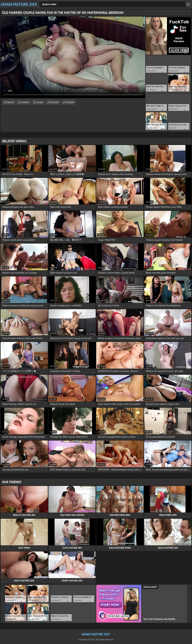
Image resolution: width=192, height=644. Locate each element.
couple (40, 102)
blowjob (55, 102)
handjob (70, 102)
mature (10, 102)
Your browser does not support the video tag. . (73, 57)
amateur (25, 102)
